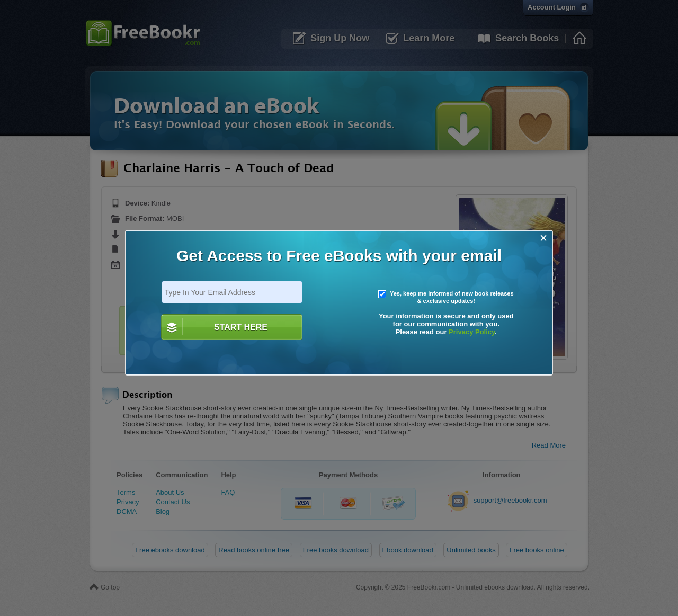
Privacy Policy (472, 332)
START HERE (241, 327)
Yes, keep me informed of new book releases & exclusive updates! (446, 297)
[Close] (544, 238)
